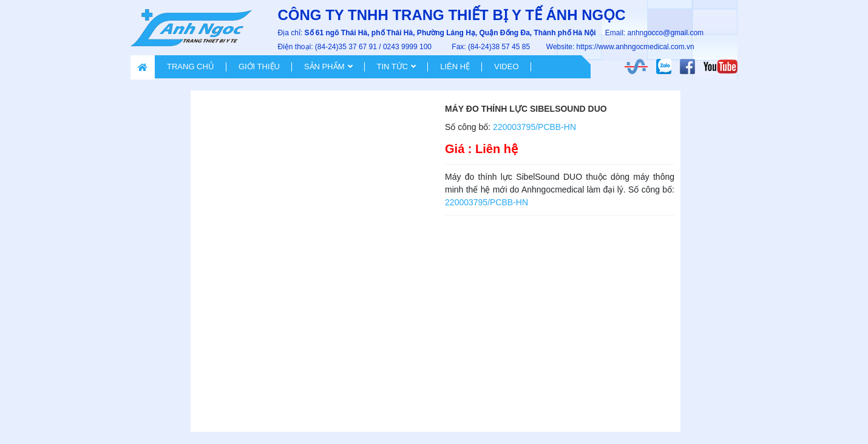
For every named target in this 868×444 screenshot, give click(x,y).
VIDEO (506, 67)
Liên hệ (455, 67)
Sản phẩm (324, 67)
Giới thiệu (259, 67)
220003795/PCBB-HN (534, 127)
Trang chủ (191, 67)
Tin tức (393, 67)
